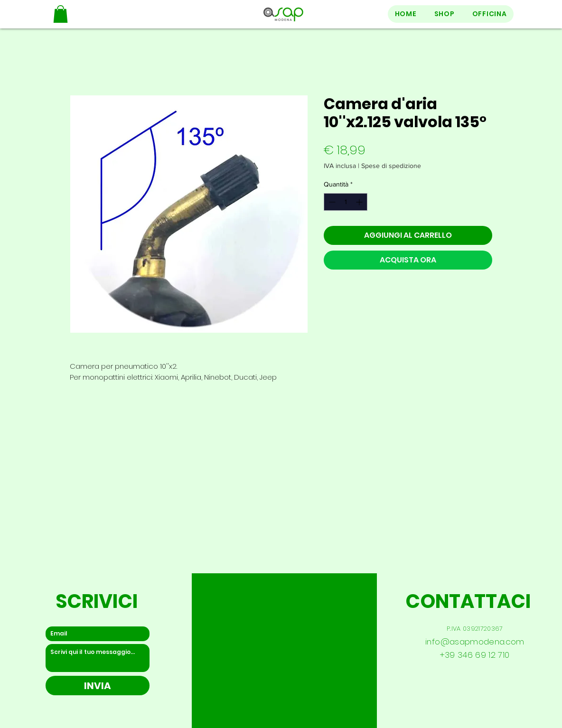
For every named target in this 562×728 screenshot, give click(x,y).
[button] (61, 14)
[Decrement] (331, 202)
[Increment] (360, 202)
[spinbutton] (346, 202)
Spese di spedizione (391, 166)
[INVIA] (98, 686)
